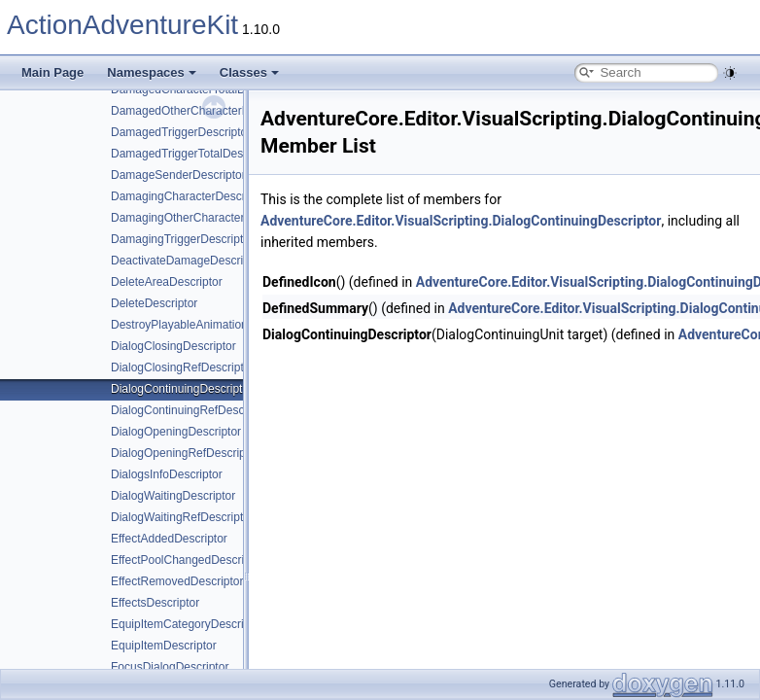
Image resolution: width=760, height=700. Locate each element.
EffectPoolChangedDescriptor (188, 560)
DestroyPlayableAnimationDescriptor (206, 325)
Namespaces (152, 72)
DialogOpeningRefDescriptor (185, 453)
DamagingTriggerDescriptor (182, 239)
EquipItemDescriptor (164, 646)
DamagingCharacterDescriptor (190, 196)
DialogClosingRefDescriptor (182, 367)
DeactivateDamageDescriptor (187, 261)
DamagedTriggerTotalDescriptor (193, 154)
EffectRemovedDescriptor (177, 581)
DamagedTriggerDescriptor (181, 132)
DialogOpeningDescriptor (176, 432)
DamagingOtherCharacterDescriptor (204, 218)
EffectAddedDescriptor (169, 539)
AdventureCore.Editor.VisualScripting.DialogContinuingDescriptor (461, 221)
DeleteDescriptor (154, 303)
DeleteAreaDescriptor (167, 282)
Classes (249, 72)
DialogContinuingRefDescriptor (191, 410)
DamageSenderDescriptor (178, 175)
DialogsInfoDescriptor (167, 474)
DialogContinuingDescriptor (182, 389)
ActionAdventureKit (122, 25)
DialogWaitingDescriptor (173, 496)
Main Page (52, 72)
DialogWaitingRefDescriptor (182, 517)
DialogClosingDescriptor (173, 346)
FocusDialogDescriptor (170, 667)
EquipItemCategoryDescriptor (187, 624)
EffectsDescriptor (155, 603)
